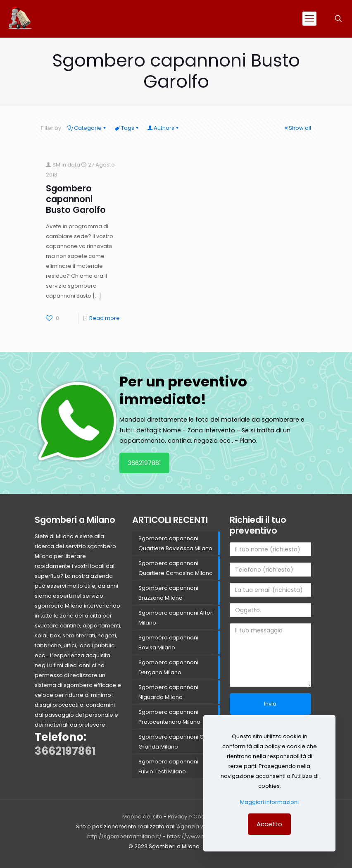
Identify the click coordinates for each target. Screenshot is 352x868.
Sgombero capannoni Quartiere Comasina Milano (176, 568)
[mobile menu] (309, 19)
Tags (127, 128)
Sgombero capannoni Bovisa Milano (168, 643)
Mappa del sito (142, 817)
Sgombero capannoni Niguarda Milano (168, 692)
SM (56, 165)
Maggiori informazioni (269, 802)
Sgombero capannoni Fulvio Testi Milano (168, 767)
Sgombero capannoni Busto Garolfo (76, 199)
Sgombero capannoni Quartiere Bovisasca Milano (175, 543)
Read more (105, 318)
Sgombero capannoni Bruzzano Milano (168, 593)
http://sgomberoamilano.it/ (124, 836)
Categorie (87, 128)
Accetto (269, 824)
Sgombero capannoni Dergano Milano (168, 667)
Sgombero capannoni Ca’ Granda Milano (174, 742)
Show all (297, 128)
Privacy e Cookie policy (199, 817)
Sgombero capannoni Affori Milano (176, 618)
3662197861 (144, 463)
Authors (163, 128)
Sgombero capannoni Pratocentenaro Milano (169, 717)
